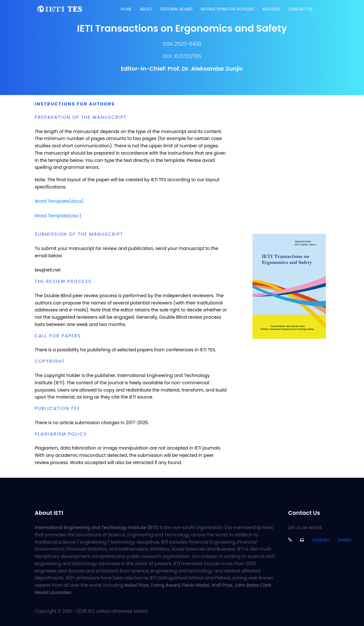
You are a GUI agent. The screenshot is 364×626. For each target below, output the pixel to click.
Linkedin (320, 540)
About (146, 9)
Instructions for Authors (227, 9)
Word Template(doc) (58, 216)
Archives (271, 9)
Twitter (344, 540)
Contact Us (301, 9)
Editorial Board (177, 9)
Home (126, 9)
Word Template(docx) (59, 201)
